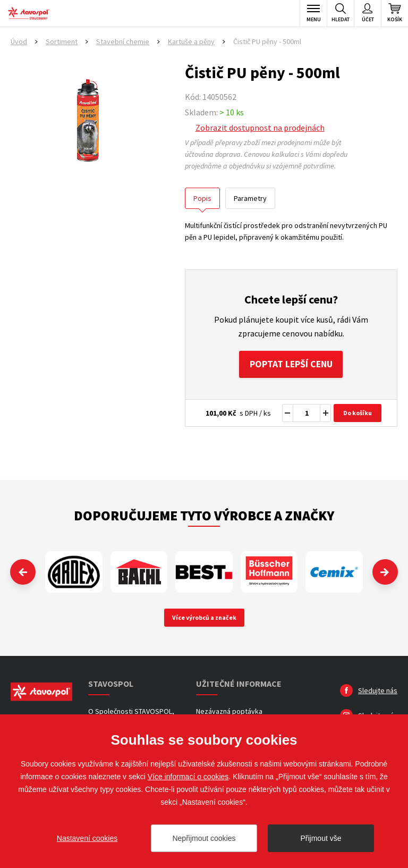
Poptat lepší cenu (291, 364)
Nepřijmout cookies (204, 838)
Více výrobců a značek (204, 618)
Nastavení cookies (87, 838)
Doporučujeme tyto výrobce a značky (204, 516)
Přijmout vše (321, 838)
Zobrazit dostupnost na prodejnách (260, 128)
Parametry (250, 198)
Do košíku (358, 413)
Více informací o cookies (188, 777)
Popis (202, 198)
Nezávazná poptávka (229, 712)
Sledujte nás (378, 691)
